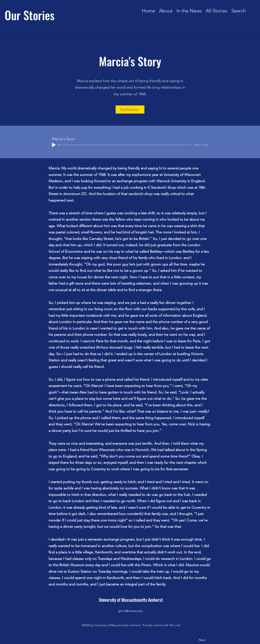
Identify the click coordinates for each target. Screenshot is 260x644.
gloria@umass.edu (130, 611)
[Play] (54, 145)
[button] (217, 10)
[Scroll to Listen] (130, 110)
